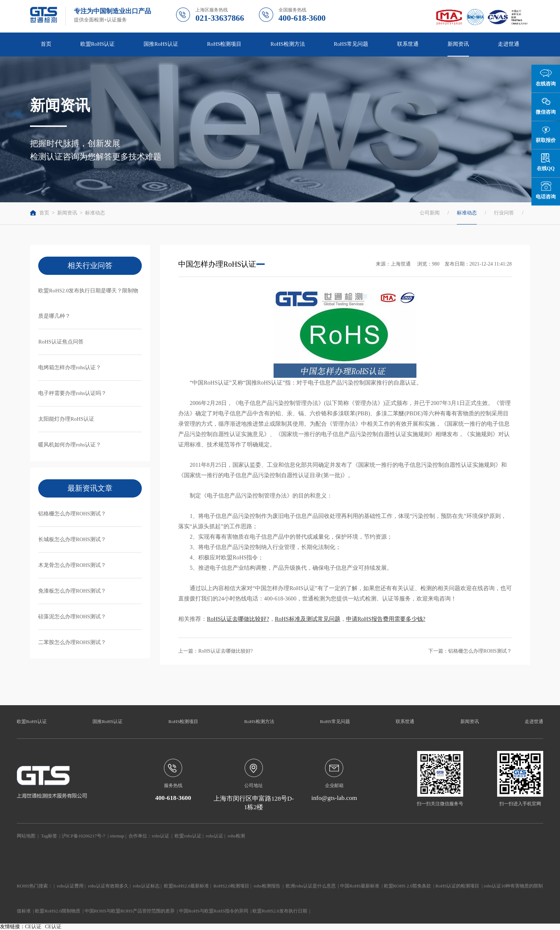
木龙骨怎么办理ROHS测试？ (72, 565)
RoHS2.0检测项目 (231, 886)
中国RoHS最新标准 (360, 886)
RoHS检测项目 (224, 44)
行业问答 (504, 213)
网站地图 (26, 836)
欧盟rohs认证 (188, 836)
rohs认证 (160, 836)
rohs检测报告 (267, 886)
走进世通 (509, 44)
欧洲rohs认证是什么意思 (311, 886)
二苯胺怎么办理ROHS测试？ (72, 642)
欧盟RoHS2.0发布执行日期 (280, 911)
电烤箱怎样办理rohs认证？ (70, 367)
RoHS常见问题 (351, 44)
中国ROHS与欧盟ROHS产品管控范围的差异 (130, 911)
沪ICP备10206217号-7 (84, 836)
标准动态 (95, 213)
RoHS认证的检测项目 (457, 886)
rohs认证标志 (146, 886)
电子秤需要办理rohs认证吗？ (72, 393)
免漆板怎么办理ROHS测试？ (72, 591)
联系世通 (408, 44)
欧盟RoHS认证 (98, 44)
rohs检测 (236, 836)
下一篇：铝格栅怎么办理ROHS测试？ (470, 651)
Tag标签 (49, 836)
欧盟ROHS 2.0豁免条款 (407, 886)
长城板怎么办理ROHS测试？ (72, 539)
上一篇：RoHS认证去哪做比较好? (215, 651)
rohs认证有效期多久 (108, 886)
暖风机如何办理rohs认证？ (70, 445)
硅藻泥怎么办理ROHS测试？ (72, 617)
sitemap (117, 836)
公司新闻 (430, 213)
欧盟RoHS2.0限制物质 (57, 911)
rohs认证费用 (70, 886)
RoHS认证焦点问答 (61, 342)
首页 (46, 44)
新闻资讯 (458, 44)
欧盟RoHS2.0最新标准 (186, 886)
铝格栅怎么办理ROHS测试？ (72, 514)
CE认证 (33, 927)
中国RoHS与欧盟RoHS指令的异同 (214, 911)
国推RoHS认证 (161, 44)
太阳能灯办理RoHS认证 (66, 419)
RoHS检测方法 (288, 44)
